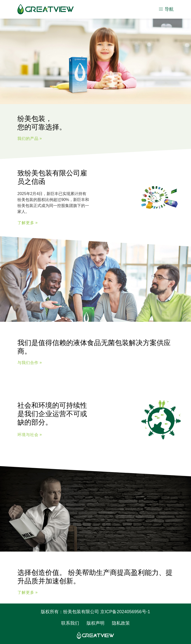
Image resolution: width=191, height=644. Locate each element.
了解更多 (26, 223)
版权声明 (95, 623)
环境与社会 (28, 435)
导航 (166, 9)
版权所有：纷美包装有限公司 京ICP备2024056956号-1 (95, 612)
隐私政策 (121, 623)
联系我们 (70, 623)
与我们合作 (28, 363)
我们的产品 (28, 139)
